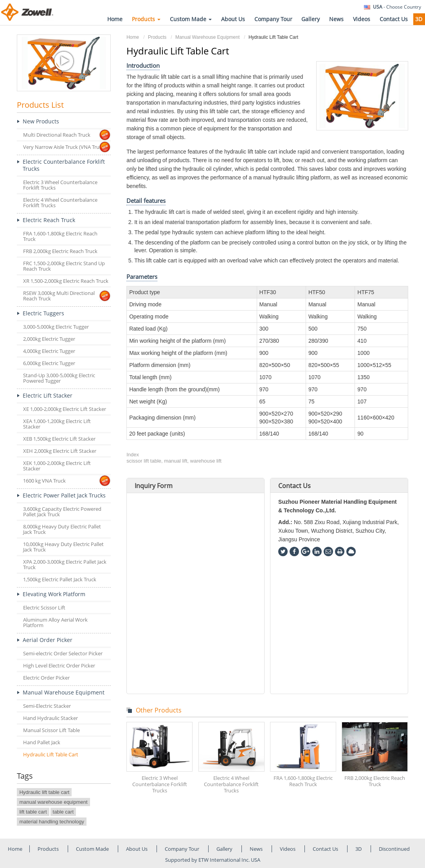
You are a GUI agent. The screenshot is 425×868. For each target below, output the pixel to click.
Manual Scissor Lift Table (51, 730)
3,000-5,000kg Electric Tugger (56, 327)
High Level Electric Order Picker (59, 665)
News (336, 19)
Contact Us (394, 19)
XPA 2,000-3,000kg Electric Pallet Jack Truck (65, 564)
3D (419, 19)
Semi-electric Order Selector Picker (63, 653)
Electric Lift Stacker (48, 395)
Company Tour (273, 19)
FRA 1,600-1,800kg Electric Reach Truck (303, 781)
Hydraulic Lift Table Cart (51, 754)
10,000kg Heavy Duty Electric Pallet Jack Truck (63, 547)
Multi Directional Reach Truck (57, 135)
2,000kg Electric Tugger (49, 339)
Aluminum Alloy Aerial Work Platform (55, 622)
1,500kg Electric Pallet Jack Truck (60, 579)
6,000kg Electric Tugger (49, 363)
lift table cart (33, 812)
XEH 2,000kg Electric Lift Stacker (60, 451)
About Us (233, 19)
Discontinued (394, 849)
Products (157, 37)
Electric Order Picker (46, 678)
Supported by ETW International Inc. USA (213, 860)
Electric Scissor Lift (44, 608)
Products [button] (146, 19)
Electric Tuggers (43, 313)
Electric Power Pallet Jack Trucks (64, 495)
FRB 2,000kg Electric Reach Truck (375, 781)
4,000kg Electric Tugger (49, 351)
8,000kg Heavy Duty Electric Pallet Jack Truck (62, 529)
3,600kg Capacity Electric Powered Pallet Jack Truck (62, 512)
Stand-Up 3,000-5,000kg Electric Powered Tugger (59, 378)
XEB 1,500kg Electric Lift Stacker (59, 439)
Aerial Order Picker (48, 640)
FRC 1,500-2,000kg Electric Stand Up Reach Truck (64, 266)
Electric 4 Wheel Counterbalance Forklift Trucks (231, 784)
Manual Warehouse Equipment (207, 37)
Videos (362, 19)
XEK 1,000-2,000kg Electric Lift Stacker (57, 466)
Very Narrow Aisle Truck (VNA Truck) (65, 147)
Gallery (311, 19)
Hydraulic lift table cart (44, 792)
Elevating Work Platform (54, 594)
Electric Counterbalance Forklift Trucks (64, 165)
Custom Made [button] (191, 19)
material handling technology (52, 822)
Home (115, 19)
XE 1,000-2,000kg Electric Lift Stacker (65, 409)
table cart (63, 812)
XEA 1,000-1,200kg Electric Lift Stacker (57, 424)
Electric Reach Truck (49, 220)
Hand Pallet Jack (42, 742)
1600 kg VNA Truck (44, 481)
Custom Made (93, 849)
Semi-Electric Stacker (47, 706)
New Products (41, 121)
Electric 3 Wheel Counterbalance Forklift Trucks (160, 784)
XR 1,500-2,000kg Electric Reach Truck (66, 281)
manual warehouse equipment (53, 802)
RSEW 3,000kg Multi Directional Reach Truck (59, 296)
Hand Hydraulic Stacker (50, 718)
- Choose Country (397, 7)
